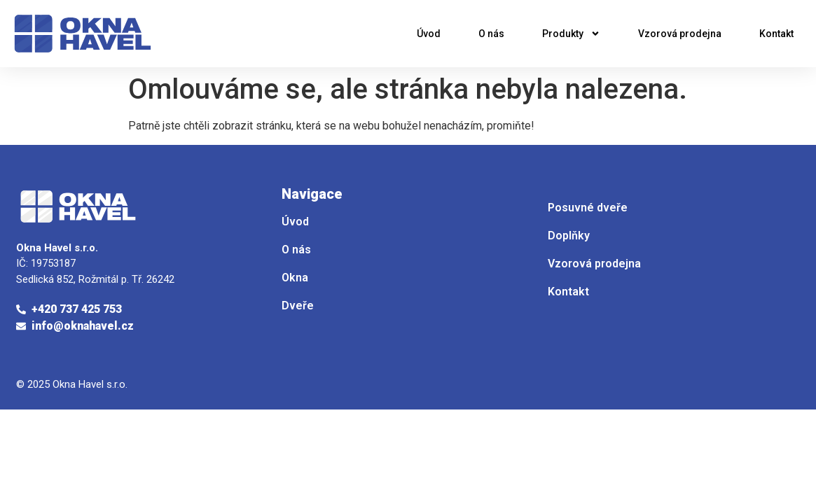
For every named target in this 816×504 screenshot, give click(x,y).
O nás (491, 34)
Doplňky (569, 236)
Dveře (298, 306)
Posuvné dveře (588, 208)
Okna (295, 278)
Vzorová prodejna (680, 34)
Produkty (571, 34)
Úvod (429, 34)
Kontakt (776, 34)
